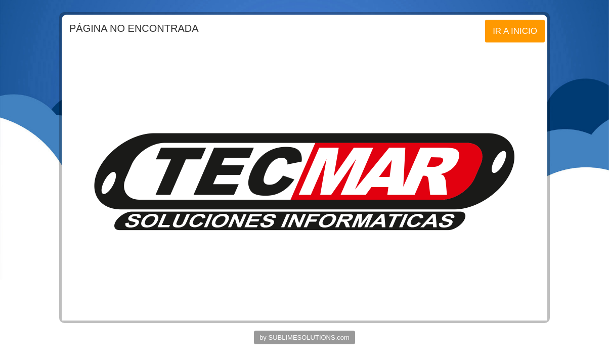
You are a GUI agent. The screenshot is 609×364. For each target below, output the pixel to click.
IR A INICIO (515, 31)
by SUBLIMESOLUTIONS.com (304, 337)
